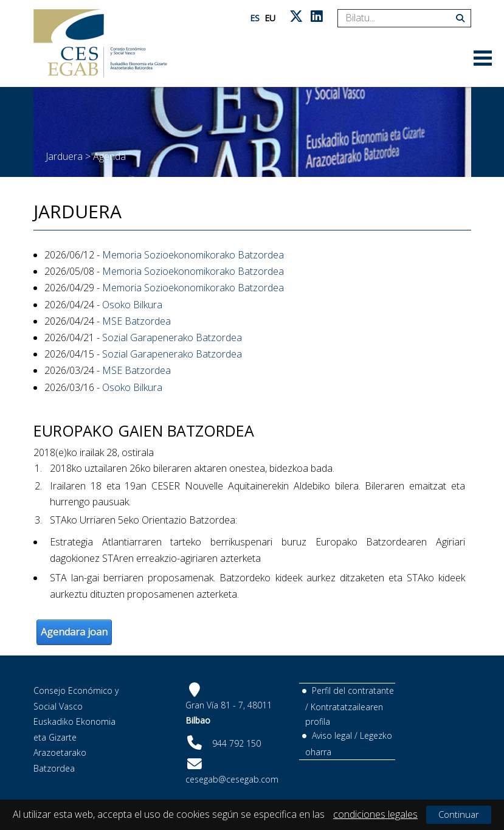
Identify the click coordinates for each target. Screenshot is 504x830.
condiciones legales (375, 814)
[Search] (400, 18)
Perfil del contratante (353, 690)
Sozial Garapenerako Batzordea (172, 337)
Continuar (459, 814)
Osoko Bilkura (132, 305)
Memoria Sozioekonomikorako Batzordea (193, 255)
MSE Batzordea (136, 321)
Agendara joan (74, 632)
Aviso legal (332, 735)
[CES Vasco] (100, 43)
